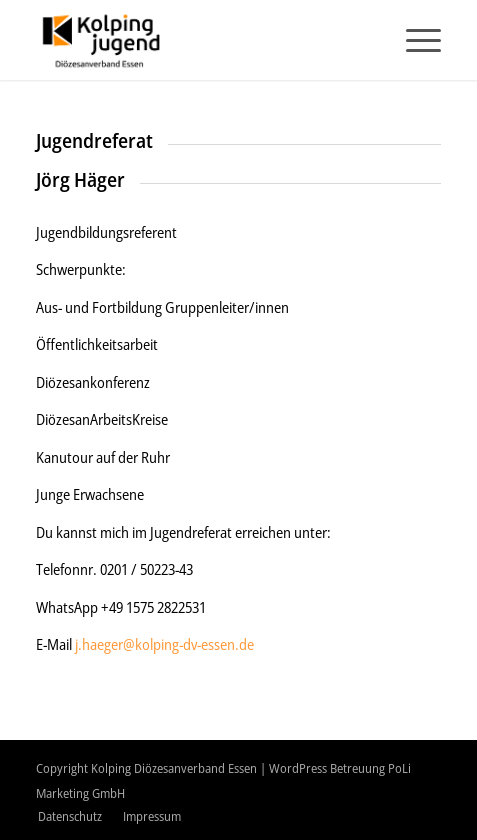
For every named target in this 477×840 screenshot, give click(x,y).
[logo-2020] (198, 40)
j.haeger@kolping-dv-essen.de (164, 644)
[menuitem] (413, 40)
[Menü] (413, 40)
